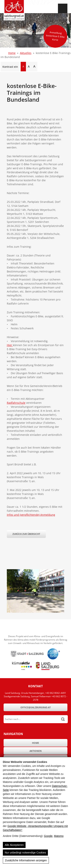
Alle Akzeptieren (14, 845)
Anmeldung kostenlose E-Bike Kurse (55, 36)
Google (48, 836)
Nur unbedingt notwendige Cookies (25, 853)
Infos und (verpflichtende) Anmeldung (31, 515)
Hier (10, 345)
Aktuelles (26, 53)
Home (12, 53)
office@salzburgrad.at (36, 707)
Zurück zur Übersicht (26, 534)
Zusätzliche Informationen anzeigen (26, 860)
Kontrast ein (10, 67)
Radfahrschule (16, 403)
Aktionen (36, 751)
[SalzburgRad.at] (14, 10)
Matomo (59, 836)
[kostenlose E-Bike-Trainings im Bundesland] (36, 612)
